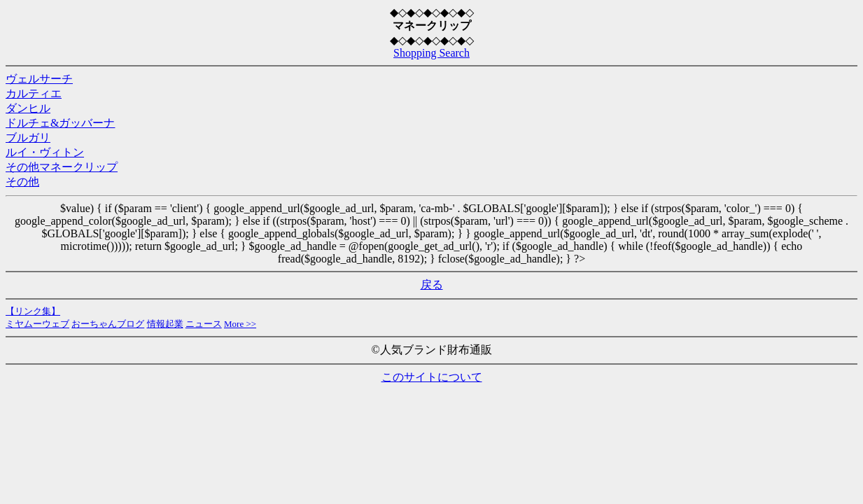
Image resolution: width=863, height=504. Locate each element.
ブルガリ (28, 138)
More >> (240, 324)
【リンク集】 (33, 311)
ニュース (204, 324)
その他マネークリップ (62, 167)
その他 (22, 182)
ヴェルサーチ (39, 79)
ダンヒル (28, 108)
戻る (432, 285)
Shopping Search (431, 53)
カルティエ (34, 93)
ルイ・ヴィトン (45, 152)
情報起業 (165, 324)
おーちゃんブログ (108, 324)
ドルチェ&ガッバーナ (60, 123)
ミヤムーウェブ (37, 324)
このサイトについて (432, 377)
